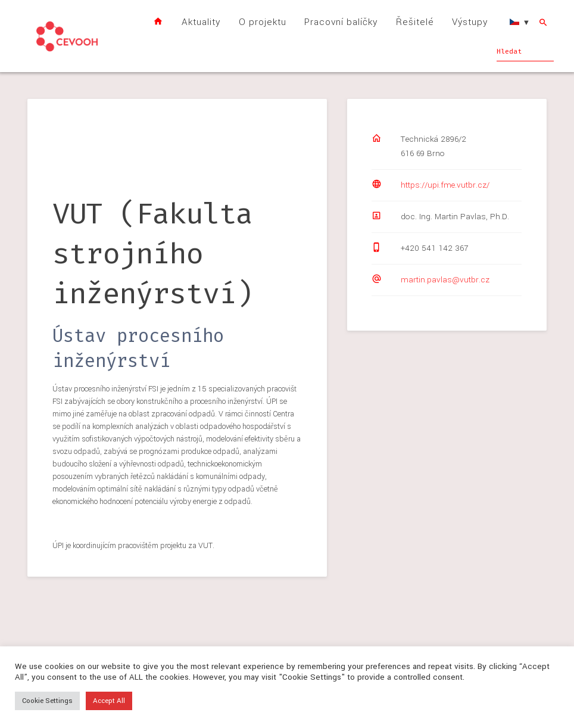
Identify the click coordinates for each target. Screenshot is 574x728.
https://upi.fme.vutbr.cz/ (445, 185)
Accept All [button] (109, 701)
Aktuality (201, 22)
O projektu (263, 22)
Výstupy (470, 22)
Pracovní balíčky (341, 22)
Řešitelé (415, 22)
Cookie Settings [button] (47, 701)
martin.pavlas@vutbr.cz (445, 280)
